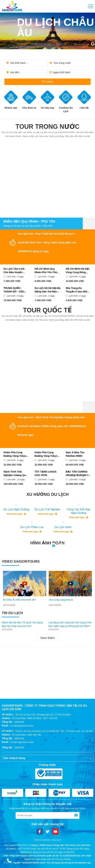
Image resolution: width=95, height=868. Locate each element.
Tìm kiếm (48, 82)
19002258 (19, 722)
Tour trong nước (48, 127)
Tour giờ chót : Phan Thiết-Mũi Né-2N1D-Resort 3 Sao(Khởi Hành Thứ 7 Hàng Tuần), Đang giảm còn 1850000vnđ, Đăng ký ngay (47, 242)
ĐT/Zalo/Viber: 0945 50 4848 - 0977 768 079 (35, 718)
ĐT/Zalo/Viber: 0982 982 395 (27, 735)
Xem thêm (47, 638)
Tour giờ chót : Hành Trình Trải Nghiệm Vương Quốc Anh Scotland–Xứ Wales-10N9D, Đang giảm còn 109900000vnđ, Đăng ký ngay (52, 426)
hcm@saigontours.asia (22, 726)
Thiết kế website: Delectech (48, 840)
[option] (25, 589)
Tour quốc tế (48, 310)
